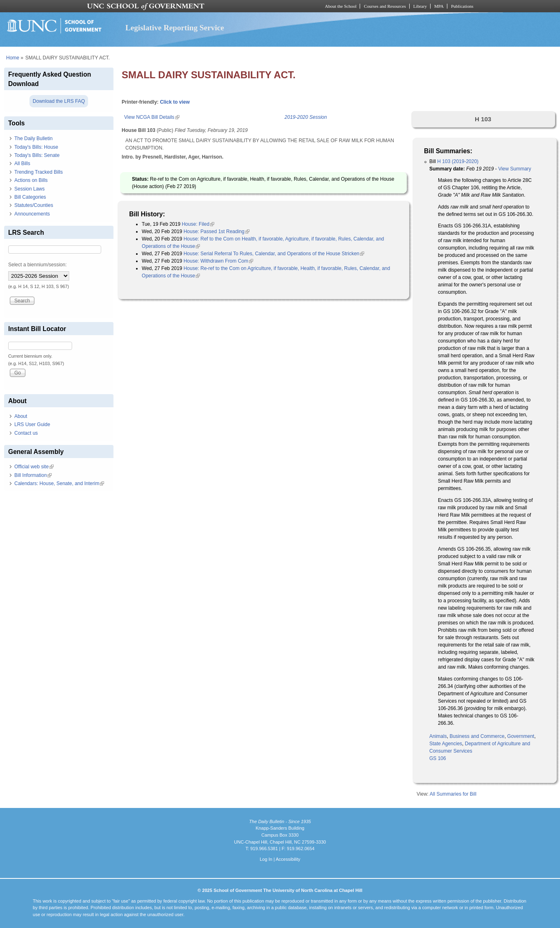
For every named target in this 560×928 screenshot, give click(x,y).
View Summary (515, 169)
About (21, 416)
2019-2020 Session (306, 117)
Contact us (26, 433)
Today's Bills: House (36, 147)
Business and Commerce (477, 736)
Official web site (34, 467)
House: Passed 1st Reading (217, 231)
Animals (438, 736)
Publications (462, 6)
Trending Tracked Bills (39, 172)
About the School (341, 6)
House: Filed (198, 224)
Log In (266, 859)
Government (521, 736)
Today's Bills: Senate (37, 155)
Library (420, 6)
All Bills (22, 163)
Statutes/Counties (34, 205)
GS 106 (438, 758)
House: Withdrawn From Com (218, 261)
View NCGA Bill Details (152, 117)
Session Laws (29, 189)
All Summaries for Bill (453, 794)
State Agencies (446, 744)
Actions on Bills (31, 180)
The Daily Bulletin (33, 138)
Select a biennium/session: (37, 265)
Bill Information (33, 475)
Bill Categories (30, 197)
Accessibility (288, 859)
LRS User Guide (32, 424)
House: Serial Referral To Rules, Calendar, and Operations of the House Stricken (274, 254)
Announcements (32, 214)
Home (13, 58)
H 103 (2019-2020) (458, 161)
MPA (439, 6)
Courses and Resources (385, 6)
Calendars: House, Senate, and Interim (59, 483)
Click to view (175, 102)
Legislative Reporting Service (175, 28)
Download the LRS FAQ (59, 101)
